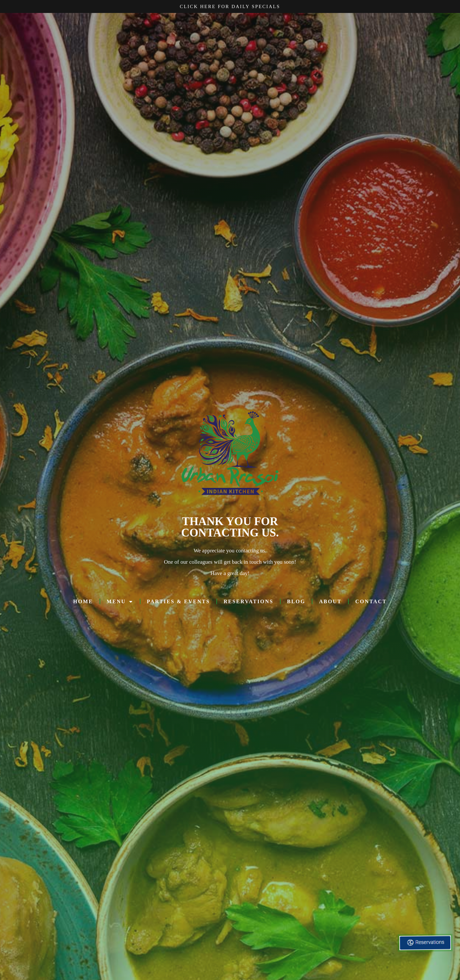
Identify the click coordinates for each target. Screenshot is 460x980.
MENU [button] (120, 604)
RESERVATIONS (248, 604)
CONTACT (371, 604)
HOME (83, 604)
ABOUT (330, 604)
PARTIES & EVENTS (179, 604)
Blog (296, 604)
